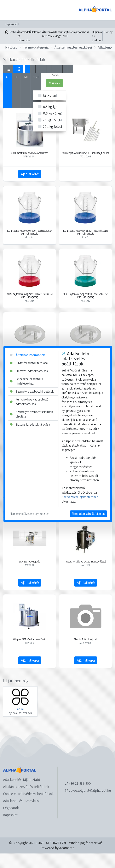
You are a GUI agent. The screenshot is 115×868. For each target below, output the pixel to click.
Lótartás (84, 32)
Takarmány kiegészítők (62, 34)
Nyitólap (10, 32)
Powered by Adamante (57, 848)
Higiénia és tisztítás (97, 36)
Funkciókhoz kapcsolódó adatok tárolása (29, 402)
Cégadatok (11, 808)
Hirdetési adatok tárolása (29, 363)
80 (16, 77)
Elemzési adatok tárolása (29, 371)
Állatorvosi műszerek (48, 34)
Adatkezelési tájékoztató (22, 780)
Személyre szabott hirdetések (32, 391)
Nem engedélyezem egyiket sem (30, 514)
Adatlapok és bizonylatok (22, 801)
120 (26, 77)
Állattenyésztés (39, 32)
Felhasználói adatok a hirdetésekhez (27, 381)
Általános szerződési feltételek (26, 787)
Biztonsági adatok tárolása (30, 424)
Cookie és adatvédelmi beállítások (28, 794)
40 (8, 77)
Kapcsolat (11, 24)
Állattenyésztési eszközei (73, 47)
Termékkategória (36, 47)
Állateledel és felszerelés (24, 36)
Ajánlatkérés (30, 174)
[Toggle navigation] (9, 10)
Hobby (108, 32)
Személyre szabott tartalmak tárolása (31, 414)
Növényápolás (76, 32)
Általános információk (27, 355)
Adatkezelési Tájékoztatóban (80, 497)
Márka (53, 83)
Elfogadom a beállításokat (88, 514)
